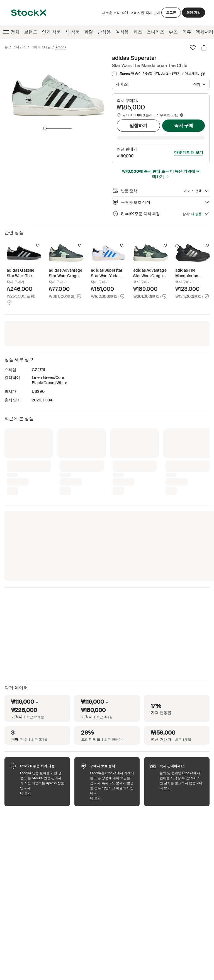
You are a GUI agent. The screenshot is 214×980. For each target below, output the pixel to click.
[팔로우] (193, 48)
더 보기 (42, 785)
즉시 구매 (184, 125)
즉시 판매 (153, 13)
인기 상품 (51, 32)
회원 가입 (194, 13)
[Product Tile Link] (24, 266)
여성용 (122, 32)
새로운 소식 (111, 13)
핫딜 (89, 32)
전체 (11, 32)
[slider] (45, 128)
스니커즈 (155, 32)
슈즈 (173, 32)
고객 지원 (137, 13)
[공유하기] (204, 48)
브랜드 (31, 32)
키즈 (138, 32)
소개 (125, 14)
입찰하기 (138, 125)
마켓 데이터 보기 (189, 145)
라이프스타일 (41, 47)
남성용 (104, 32)
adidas (61, 47)
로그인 (171, 13)
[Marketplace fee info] (182, 115)
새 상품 (72, 32)
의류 (187, 32)
